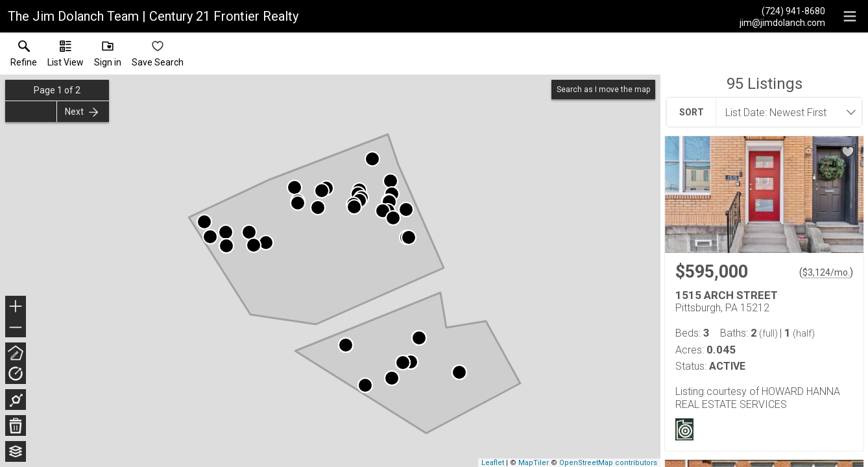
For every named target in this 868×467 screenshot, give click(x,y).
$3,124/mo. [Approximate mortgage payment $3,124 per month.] (826, 272)
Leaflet (493, 463)
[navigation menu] (850, 16)
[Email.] (782, 22)
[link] (24, 56)
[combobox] (785, 112)
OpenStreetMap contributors (608, 463)
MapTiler (534, 463)
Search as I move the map (603, 90)
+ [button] (16, 307)
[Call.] (782, 10)
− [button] (16, 328)
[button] (66, 56)
